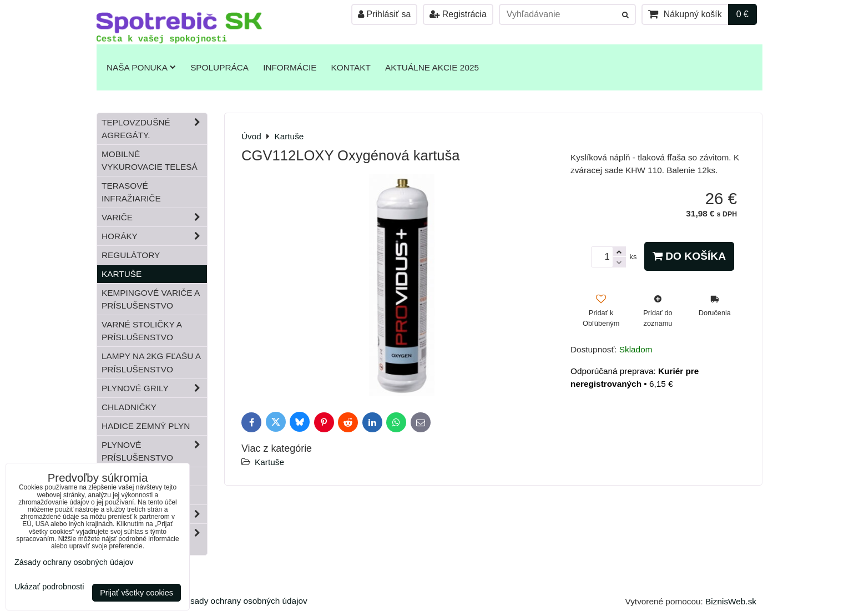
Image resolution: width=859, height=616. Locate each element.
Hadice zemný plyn (146, 426)
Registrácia (458, 14)
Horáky (154, 236)
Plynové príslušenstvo (154, 451)
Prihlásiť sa (384, 14)
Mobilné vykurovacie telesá (150, 160)
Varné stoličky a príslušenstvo (142, 331)
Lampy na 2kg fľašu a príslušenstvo (151, 362)
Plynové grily (154, 388)
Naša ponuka (141, 67)
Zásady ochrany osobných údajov (244, 601)
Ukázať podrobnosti (49, 587)
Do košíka (689, 256)
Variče (154, 217)
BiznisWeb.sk (731, 601)
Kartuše (269, 462)
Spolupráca (219, 67)
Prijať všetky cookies (137, 593)
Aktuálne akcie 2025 (432, 67)
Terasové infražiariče (131, 192)
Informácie (290, 67)
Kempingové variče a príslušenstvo (151, 299)
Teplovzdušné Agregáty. (154, 129)
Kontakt (351, 67)
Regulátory (131, 255)
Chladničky (129, 407)
